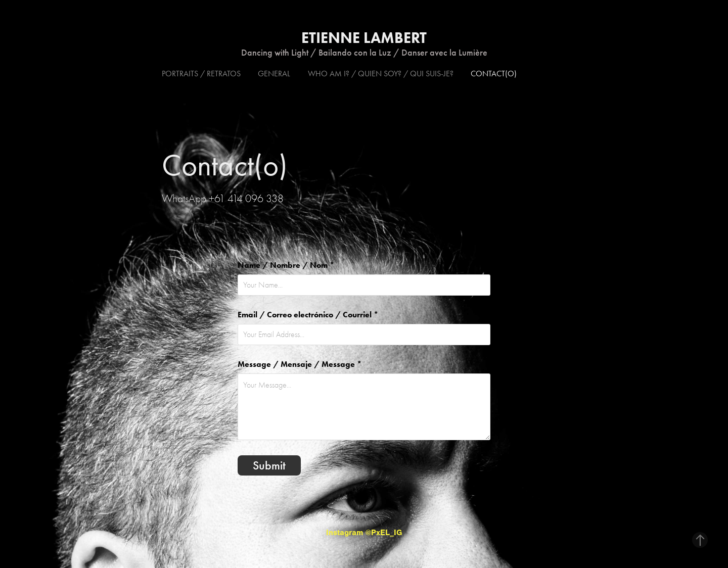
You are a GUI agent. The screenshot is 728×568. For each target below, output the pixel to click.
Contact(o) (494, 74)
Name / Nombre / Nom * (286, 265)
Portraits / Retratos (201, 74)
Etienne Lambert (364, 38)
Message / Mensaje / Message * (300, 364)
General (274, 74)
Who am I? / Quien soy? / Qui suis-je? (381, 74)
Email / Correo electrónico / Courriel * (308, 315)
